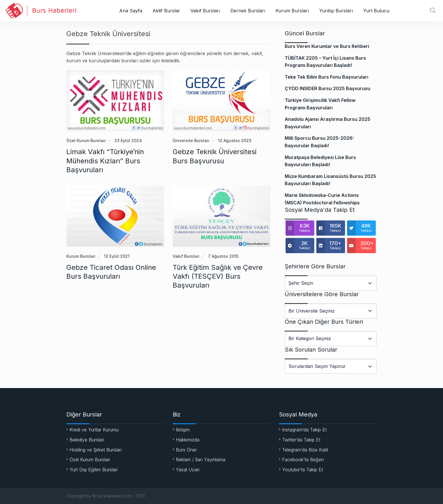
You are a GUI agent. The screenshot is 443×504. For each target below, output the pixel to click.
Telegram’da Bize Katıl (305, 450)
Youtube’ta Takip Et (303, 470)
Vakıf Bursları (205, 11)
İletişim (183, 430)
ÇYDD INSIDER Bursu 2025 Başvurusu (328, 88)
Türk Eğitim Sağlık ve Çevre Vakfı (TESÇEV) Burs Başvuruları (218, 276)
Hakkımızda (188, 440)
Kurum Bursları (292, 11)
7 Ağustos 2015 (223, 256)
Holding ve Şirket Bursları (96, 450)
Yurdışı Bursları (336, 11)
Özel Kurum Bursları (86, 140)
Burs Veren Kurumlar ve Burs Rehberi (327, 46)
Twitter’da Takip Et (301, 440)
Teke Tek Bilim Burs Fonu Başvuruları (327, 77)
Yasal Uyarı (188, 470)
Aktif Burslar (166, 11)
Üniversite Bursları (191, 140)
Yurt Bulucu (376, 11)
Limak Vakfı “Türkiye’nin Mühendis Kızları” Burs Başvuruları (105, 161)
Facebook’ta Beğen (303, 460)
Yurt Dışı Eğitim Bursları (94, 470)
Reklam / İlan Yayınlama (201, 460)
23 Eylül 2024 (128, 140)
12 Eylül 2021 (117, 256)
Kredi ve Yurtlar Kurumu (94, 430)
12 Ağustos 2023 (235, 140)
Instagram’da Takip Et (304, 430)
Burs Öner (186, 450)
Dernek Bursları (248, 11)
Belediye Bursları (87, 440)
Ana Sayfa (131, 11)
